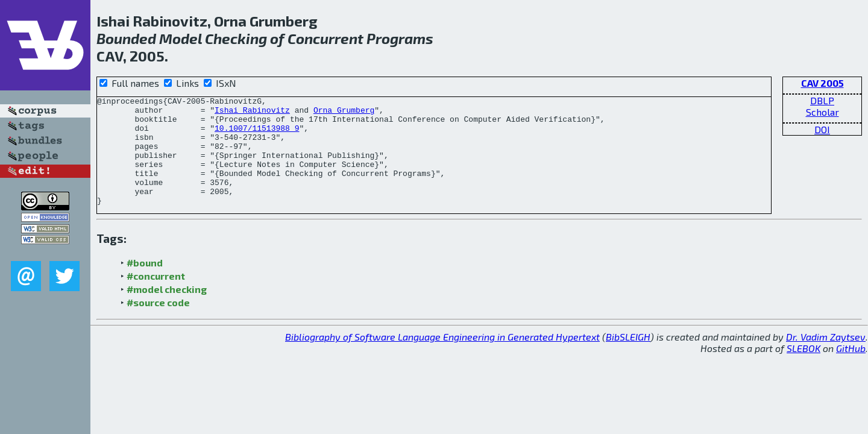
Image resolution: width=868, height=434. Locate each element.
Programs (400, 38)
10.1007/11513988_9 (257, 135)
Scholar (822, 112)
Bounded (126, 38)
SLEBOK (804, 370)
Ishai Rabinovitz (252, 113)
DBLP (822, 100)
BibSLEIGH (628, 358)
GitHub (851, 370)
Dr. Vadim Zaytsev (826, 358)
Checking (236, 38)
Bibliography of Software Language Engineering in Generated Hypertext (442, 358)
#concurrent (156, 297)
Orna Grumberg (344, 113)
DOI (822, 129)
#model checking (167, 311)
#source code (158, 324)
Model (181, 38)
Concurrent (325, 38)
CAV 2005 (822, 83)
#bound (145, 284)
